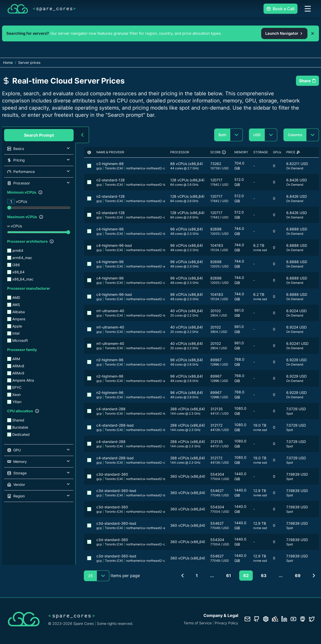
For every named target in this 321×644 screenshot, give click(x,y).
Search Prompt (39, 135)
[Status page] (275, 619)
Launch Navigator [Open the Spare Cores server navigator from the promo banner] (284, 33)
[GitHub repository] (257, 619)
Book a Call (280, 9)
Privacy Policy (226, 623)
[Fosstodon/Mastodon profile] (303, 619)
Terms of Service (198, 623)
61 (229, 576)
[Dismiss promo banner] (313, 33)
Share (307, 81)
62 (246, 576)
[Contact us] (247, 619)
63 (264, 576)
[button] (39, 149)
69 (298, 576)
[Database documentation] (266, 619)
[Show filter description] (40, 192)
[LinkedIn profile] (284, 619)
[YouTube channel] (293, 619)
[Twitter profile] (312, 619)
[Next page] (314, 576)
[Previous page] (182, 576)
